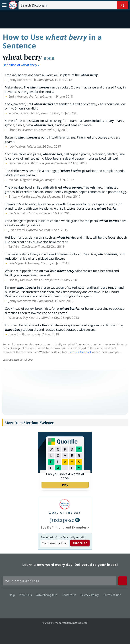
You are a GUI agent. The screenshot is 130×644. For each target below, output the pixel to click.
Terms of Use (112, 595)
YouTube (72, 605)
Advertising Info (48, 595)
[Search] (73, 5)
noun (49, 58)
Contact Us (70, 595)
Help (13, 595)
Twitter (58, 605)
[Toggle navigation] (4, 5)
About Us (27, 595)
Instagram (85, 605)
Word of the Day (65, 513)
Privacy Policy (91, 595)
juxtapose (62, 520)
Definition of (21, 65)
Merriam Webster (12, 565)
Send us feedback (80, 352)
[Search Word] (122, 5)
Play (65, 485)
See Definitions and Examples (64, 527)
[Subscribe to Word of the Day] (55, 543)
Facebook (45, 605)
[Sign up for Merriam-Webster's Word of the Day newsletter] (60, 581)
